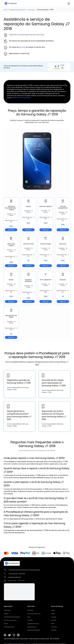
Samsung (31, 10)
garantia (22, 47)
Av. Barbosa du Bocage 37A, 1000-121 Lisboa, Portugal (24, 570)
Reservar (11, 230)
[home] (11, 3)
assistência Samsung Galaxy (21, 98)
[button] (68, 3)
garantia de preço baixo (35, 35)
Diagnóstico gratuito (17, 35)
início (5, 10)
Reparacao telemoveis (18, 10)
